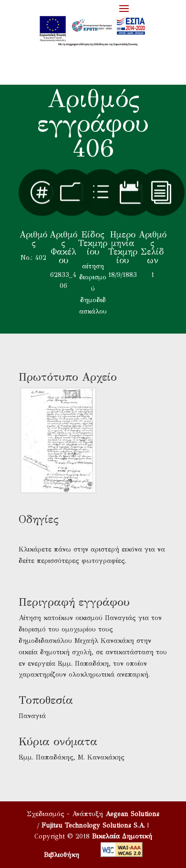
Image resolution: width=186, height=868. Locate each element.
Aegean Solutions (132, 814)
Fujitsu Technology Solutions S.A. (93, 825)
